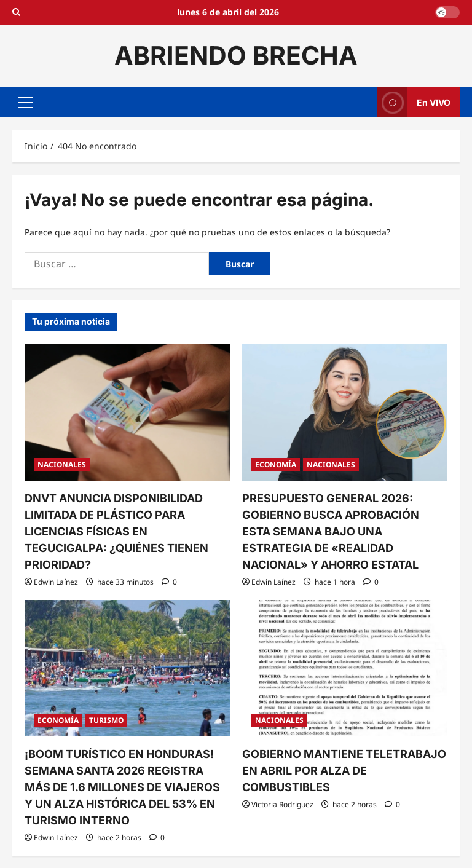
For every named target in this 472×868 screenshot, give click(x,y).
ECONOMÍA (276, 464)
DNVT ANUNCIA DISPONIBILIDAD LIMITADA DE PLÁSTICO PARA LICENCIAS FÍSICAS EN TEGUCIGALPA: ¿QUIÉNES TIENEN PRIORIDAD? (116, 531)
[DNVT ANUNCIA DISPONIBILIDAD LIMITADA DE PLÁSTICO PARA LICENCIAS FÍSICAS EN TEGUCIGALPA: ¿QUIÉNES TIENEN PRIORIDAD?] (127, 412)
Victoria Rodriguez (282, 804)
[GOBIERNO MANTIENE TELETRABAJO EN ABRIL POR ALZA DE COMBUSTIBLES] (345, 669)
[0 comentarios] (169, 582)
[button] (26, 102)
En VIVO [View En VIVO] (414, 102)
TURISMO (106, 720)
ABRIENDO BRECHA (236, 55)
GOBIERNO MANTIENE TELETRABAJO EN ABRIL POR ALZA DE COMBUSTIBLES (344, 771)
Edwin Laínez (56, 582)
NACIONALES (62, 464)
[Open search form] (16, 12)
